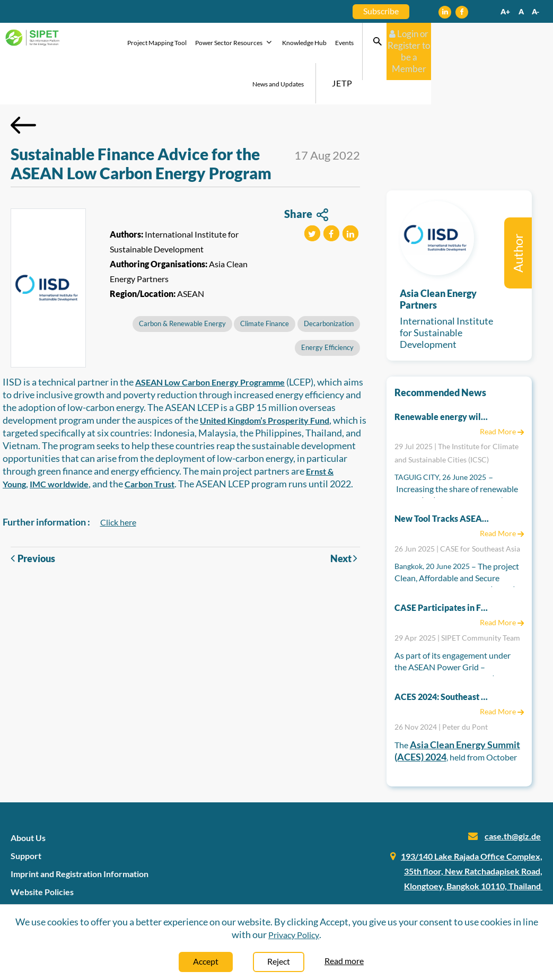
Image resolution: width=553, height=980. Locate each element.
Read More (502, 391)
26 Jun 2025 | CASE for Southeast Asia (457, 508)
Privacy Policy (294, 935)
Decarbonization (329, 283)
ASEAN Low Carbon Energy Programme (210, 342)
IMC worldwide (59, 444)
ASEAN (191, 253)
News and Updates (380, 44)
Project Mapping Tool (150, 44)
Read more (344, 961)
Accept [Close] (206, 961)
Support (26, 815)
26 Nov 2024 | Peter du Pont (441, 686)
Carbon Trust (150, 444)
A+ (505, 11)
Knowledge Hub (297, 44)
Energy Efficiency (327, 307)
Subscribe (381, 11)
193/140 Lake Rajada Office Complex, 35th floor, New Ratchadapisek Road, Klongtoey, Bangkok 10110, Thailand (472, 831)
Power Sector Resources (228, 43)
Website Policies (42, 851)
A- (536, 11)
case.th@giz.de (513, 796)
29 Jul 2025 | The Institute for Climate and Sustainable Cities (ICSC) (457, 413)
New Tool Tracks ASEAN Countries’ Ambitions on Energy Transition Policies (442, 478)
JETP (445, 43)
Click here (118, 482)
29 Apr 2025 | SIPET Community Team (457, 597)
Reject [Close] (279, 961)
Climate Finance (265, 283)
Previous (33, 518)
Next (345, 518)
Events (337, 44)
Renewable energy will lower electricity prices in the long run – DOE (442, 376)
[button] (312, 193)
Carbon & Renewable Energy (182, 283)
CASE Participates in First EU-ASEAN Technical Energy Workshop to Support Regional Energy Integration (442, 567)
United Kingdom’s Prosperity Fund (265, 380)
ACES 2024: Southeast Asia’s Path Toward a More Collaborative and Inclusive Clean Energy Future (442, 656)
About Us (28, 797)
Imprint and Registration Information (80, 833)
